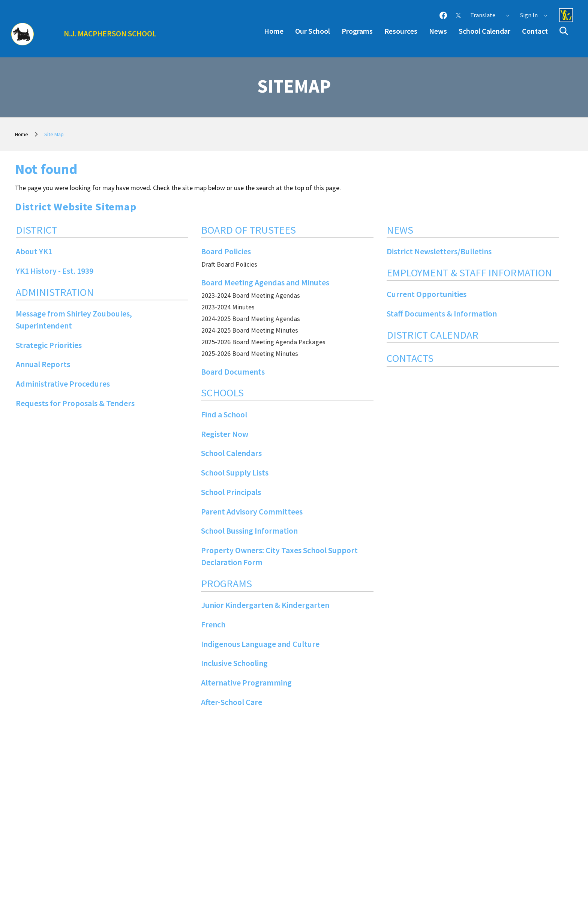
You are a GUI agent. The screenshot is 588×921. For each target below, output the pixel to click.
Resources (401, 31)
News (438, 31)
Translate (490, 15)
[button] (564, 31)
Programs (357, 31)
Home (274, 31)
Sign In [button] (534, 15)
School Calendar (484, 31)
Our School (313, 31)
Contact (535, 31)
